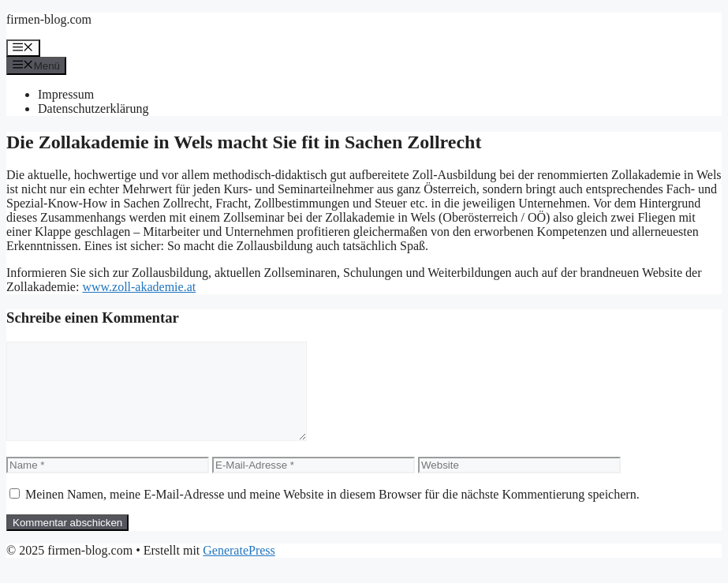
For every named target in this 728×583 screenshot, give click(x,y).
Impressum (66, 94)
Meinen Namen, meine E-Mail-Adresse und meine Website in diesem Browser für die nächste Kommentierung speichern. (332, 513)
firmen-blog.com (49, 19)
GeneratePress (239, 569)
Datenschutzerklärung (93, 108)
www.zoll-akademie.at (139, 287)
